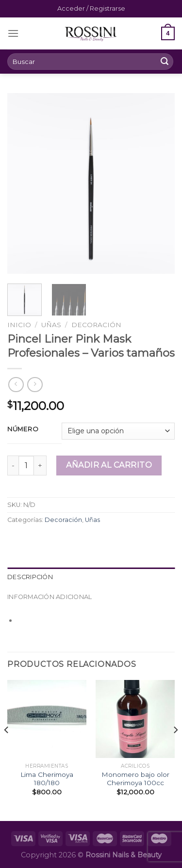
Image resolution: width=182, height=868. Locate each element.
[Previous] (7, 750)
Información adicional (50, 597)
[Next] (175, 750)
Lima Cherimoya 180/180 (47, 779)
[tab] (91, 577)
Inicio (19, 325)
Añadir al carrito (109, 465)
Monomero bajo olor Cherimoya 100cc (135, 779)
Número (23, 429)
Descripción (30, 577)
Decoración (96, 325)
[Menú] (13, 33)
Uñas (51, 325)
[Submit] (165, 62)
